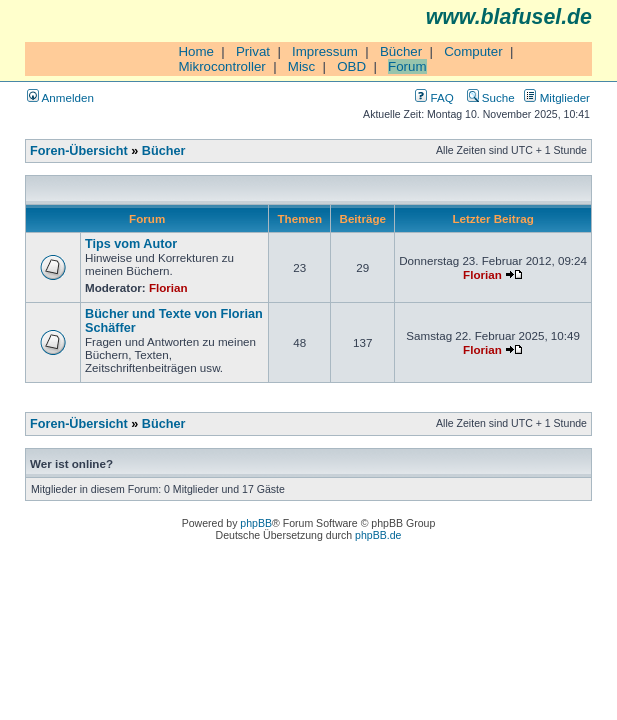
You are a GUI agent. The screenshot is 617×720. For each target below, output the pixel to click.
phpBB (256, 523)
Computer (473, 51)
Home (196, 51)
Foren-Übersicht (79, 151)
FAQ (434, 97)
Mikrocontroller (221, 66)
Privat (253, 51)
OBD (351, 66)
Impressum (325, 51)
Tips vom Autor (131, 244)
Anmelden (60, 97)
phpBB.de (378, 535)
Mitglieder (557, 97)
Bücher (401, 51)
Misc (301, 66)
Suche (491, 97)
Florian (168, 287)
